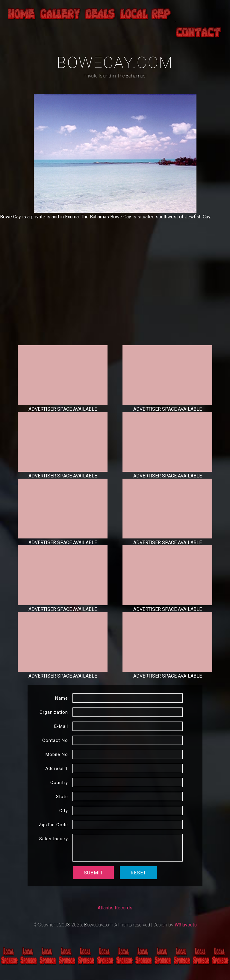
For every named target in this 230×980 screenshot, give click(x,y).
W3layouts (186, 925)
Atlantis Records (115, 908)
